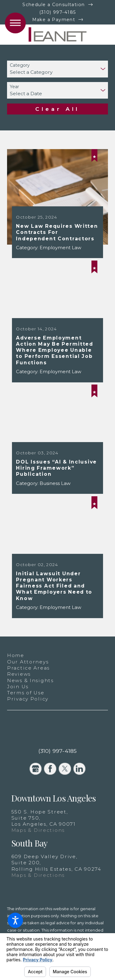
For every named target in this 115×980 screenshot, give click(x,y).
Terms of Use (26, 693)
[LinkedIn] (80, 769)
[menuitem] (57, 655)
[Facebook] (50, 769)
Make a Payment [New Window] (54, 20)
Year (14, 87)
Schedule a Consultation (54, 5)
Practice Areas (28, 668)
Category (20, 65)
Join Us (18, 687)
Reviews (19, 674)
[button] (15, 920)
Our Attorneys (28, 662)
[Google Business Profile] (36, 769)
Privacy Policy (28, 699)
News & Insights (30, 680)
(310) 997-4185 (58, 12)
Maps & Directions (38, 830)
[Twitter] (65, 769)
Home (16, 655)
